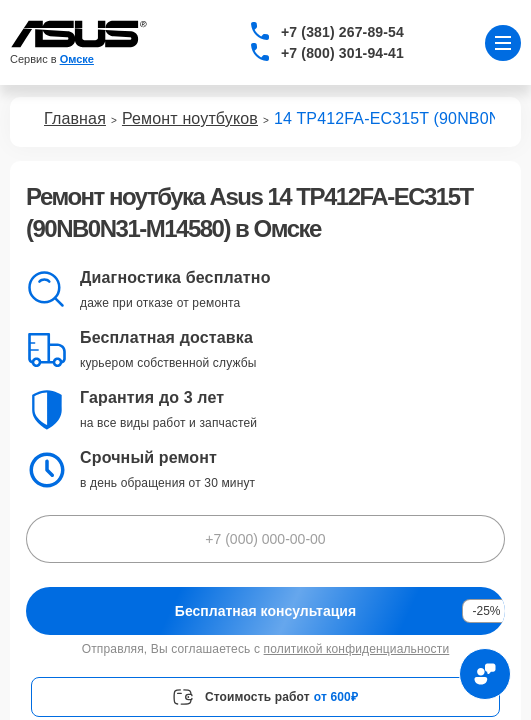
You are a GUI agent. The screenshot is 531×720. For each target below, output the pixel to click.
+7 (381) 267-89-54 (342, 32)
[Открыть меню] (503, 43)
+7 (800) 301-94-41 (342, 53)
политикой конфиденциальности (357, 649)
